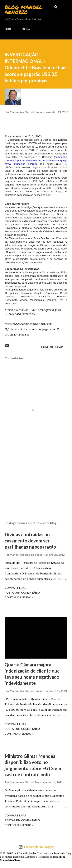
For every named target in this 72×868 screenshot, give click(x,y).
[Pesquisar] (56, 7)
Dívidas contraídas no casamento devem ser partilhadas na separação (30, 541)
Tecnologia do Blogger (36, 847)
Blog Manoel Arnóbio (23, 9)
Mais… (26, 29)
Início (8, 29)
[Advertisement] (36, 485)
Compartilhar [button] (52, 347)
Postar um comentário (22, 593)
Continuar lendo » (19, 597)
